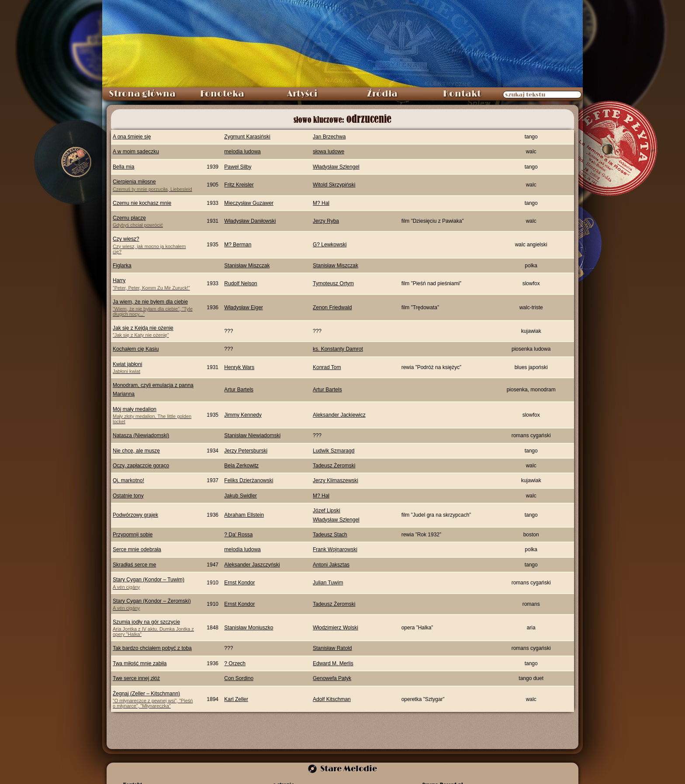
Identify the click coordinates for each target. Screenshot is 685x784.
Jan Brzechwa (329, 137)
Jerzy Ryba (326, 221)
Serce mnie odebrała (137, 549)
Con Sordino (239, 678)
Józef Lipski (327, 511)
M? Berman (238, 245)
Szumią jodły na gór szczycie (154, 628)
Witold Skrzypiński (334, 185)
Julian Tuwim (328, 583)
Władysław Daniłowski (250, 221)
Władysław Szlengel (336, 167)
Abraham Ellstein (244, 515)
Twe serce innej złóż (136, 678)
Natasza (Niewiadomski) (141, 435)
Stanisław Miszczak (247, 266)
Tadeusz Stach (330, 535)
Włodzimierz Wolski (336, 628)
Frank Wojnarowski (335, 549)
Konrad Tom (327, 367)
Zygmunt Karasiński (247, 137)
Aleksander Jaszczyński (252, 565)
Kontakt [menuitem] (462, 94)
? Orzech (235, 663)
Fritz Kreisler (239, 185)
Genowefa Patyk (332, 678)
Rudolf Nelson (240, 283)
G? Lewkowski (330, 245)
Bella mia (123, 167)
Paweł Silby (238, 167)
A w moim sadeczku (136, 152)
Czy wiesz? (154, 245)
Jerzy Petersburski (246, 451)
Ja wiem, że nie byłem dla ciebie (154, 308)
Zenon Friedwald (332, 307)
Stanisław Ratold (332, 648)
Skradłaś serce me (134, 565)
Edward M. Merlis (333, 663)
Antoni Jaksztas (331, 565)
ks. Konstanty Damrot (338, 349)
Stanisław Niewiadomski (252, 435)
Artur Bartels (239, 390)
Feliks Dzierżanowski (249, 480)
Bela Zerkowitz (241, 466)
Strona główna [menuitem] (142, 94)
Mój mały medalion (154, 415)
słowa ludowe (329, 152)
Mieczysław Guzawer (249, 203)
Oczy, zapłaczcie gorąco (141, 466)
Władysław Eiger (244, 307)
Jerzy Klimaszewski (336, 480)
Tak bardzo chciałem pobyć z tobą (152, 648)
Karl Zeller (236, 699)
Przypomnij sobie (133, 535)
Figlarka (122, 266)
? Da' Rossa (238, 535)
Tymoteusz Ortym (333, 283)
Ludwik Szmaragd (334, 451)
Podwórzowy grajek (135, 515)
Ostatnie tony (128, 496)
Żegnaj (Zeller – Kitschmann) (154, 699)
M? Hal (321, 203)
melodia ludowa (242, 152)
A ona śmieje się (132, 137)
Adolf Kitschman (332, 699)
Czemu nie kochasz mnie (142, 203)
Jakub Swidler (240, 496)
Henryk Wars (239, 367)
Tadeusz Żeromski (334, 466)
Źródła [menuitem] (382, 94)
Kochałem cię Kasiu (136, 349)
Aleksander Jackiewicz (339, 415)
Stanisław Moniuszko (249, 628)
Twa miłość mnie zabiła (140, 663)
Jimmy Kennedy (243, 415)
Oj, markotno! (128, 480)
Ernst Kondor (239, 583)
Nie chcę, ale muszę (136, 451)
